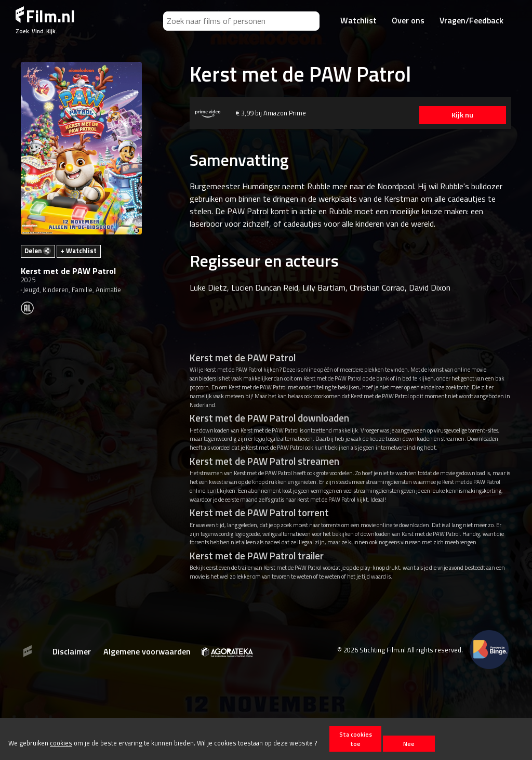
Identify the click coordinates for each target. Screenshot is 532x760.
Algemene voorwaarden (147, 651)
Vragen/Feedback (471, 20)
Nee (409, 744)
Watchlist (358, 20)
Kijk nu (462, 115)
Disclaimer (72, 651)
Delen (38, 251)
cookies (61, 743)
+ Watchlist (78, 251)
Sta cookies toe (356, 739)
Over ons (408, 20)
